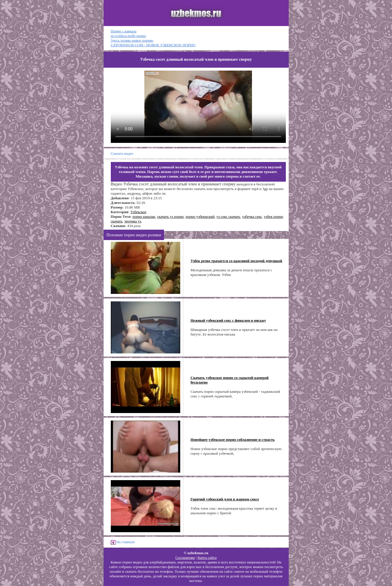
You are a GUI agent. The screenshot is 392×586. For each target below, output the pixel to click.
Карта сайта (207, 558)
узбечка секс (252, 216)
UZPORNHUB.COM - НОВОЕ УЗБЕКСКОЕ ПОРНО (153, 45)
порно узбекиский (200, 216)
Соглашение (185, 558)
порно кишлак (144, 216)
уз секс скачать (228, 216)
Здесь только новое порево (132, 40)
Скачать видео (122, 153)
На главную (123, 542)
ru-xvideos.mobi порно (128, 36)
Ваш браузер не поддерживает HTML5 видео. (198, 107)
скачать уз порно (170, 216)
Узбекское (138, 212)
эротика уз (133, 221)
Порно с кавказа (124, 31)
